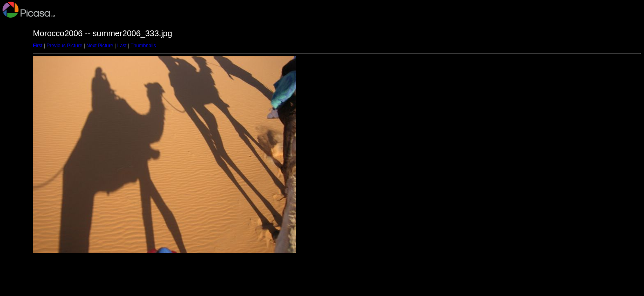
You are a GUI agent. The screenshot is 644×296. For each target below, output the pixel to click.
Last (122, 46)
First (38, 46)
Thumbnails (143, 46)
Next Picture (100, 46)
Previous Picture (64, 46)
